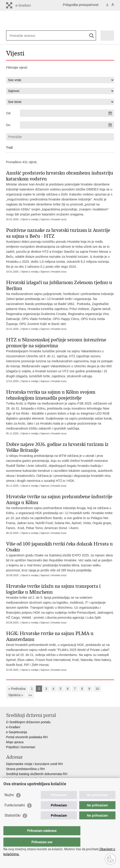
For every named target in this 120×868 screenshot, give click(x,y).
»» (30, 695)
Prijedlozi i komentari (21, 747)
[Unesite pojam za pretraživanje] (26, 36)
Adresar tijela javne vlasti (24, 779)
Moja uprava (15, 742)
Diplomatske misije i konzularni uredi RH (35, 764)
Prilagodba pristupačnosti (81, 5)
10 (97, 689)
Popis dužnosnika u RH (23, 784)
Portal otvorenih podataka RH (27, 737)
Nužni (9, 804)
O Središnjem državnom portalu (28, 722)
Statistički (12, 824)
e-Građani (13, 727)
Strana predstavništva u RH (25, 769)
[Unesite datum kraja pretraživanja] (67, 125)
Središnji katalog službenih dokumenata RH (37, 774)
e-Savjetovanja (17, 732)
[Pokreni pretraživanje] (92, 36)
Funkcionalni (15, 814)
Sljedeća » (16, 695)
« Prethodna (17, 689)
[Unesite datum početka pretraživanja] (67, 113)
